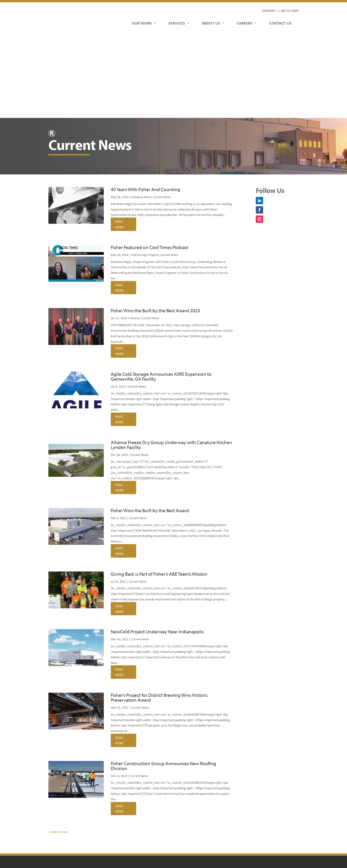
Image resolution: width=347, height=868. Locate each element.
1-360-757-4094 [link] (288, 11)
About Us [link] (121, 816)
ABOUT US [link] (211, 23)
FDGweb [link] (271, 848)
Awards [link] (135, 234)
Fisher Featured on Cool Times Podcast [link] (150, 163)
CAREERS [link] (245, 23)
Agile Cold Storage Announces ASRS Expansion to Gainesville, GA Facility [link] (161, 292)
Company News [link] (141, 113)
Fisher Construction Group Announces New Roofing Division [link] (163, 682)
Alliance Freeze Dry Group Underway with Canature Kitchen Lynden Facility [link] (171, 361)
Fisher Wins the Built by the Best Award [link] (150, 426)
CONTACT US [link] (280, 23)
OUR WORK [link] (142, 23)
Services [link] (121, 809)
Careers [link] (120, 823)
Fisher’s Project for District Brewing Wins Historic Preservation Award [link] (159, 614)
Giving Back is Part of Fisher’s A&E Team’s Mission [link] (159, 490)
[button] (259, 117)
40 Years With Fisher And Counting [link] (145, 105)
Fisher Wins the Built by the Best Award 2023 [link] (155, 227)
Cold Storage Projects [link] (145, 171)
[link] (67, 18)
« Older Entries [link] (58, 748)
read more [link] (120, 140)
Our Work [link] (122, 803)
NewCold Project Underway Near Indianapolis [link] (157, 548)
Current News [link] (162, 113)
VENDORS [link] (269, 11)
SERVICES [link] (177, 23)
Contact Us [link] (123, 829)
